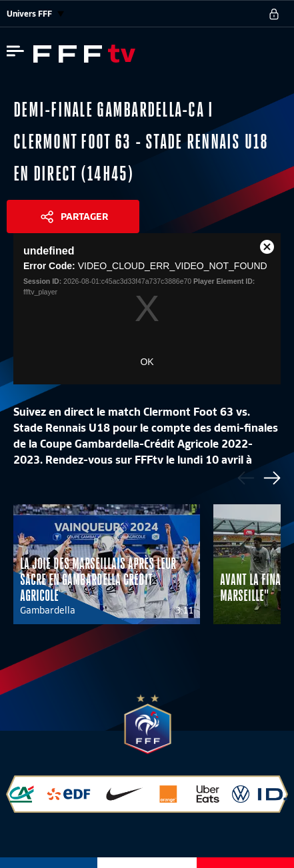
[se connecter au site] (274, 14)
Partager (84, 217)
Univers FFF (35, 14)
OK (147, 362)
